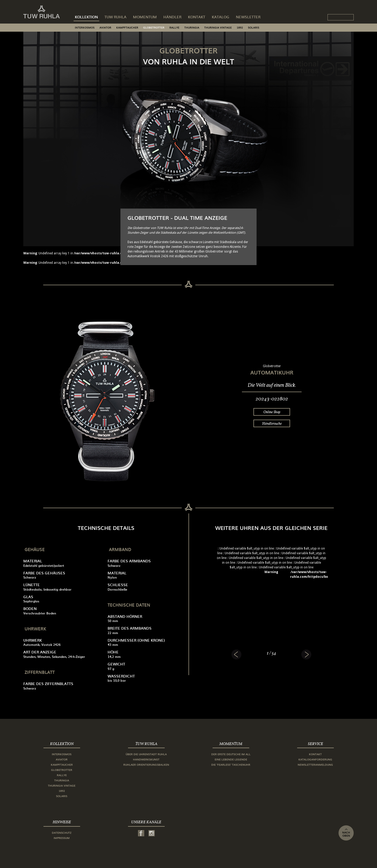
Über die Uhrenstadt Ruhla (146, 754)
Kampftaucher (127, 27)
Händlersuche (272, 423)
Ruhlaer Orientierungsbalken (146, 765)
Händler (172, 17)
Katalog (221, 17)
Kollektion (86, 17)
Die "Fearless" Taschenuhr (231, 765)
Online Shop (272, 412)
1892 (240, 27)
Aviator (105, 27)
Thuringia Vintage (218, 27)
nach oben (346, 833)
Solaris (254, 27)
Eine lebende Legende (231, 759)
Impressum (62, 838)
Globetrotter (154, 27)
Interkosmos (85, 27)
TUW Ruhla (115, 17)
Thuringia (192, 27)
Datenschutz (62, 833)
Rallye (174, 27)
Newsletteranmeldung (315, 765)
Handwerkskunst (146, 759)
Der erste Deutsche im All (231, 754)
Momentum (145, 17)
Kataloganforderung (315, 759)
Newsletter (248, 17)
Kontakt (197, 17)
